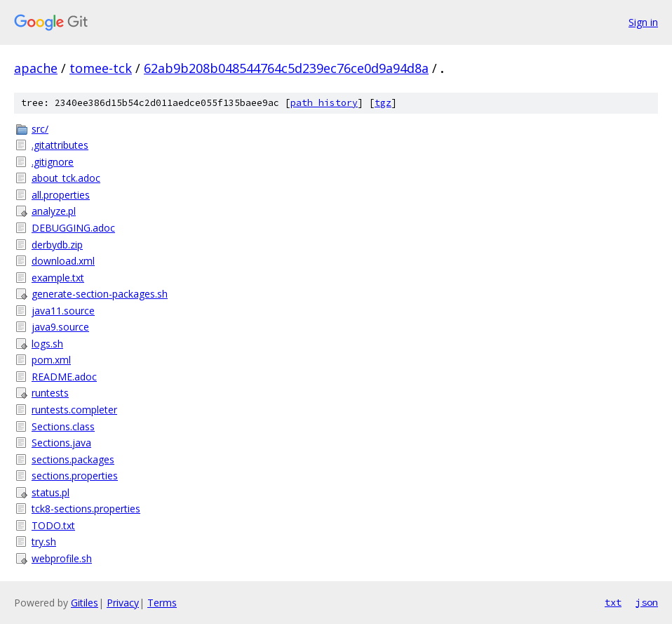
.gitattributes (60, 145)
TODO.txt (53, 525)
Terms (162, 603)
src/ (40, 129)
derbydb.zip (57, 245)
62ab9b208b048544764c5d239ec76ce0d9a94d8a (286, 68)
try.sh (44, 542)
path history (324, 103)
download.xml (63, 261)
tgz (383, 103)
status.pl (51, 492)
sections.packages (73, 459)
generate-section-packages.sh (100, 294)
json (647, 602)
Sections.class (63, 426)
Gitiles (85, 603)
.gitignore (53, 162)
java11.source (63, 311)
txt (613, 602)
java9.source (60, 327)
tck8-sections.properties (86, 509)
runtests (50, 393)
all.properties (61, 195)
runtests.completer (74, 410)
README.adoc (64, 377)
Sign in (643, 22)
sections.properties (75, 476)
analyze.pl (54, 211)
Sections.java (61, 443)
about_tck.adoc (66, 178)
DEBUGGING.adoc (73, 228)
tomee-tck (101, 68)
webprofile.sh (62, 558)
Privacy (123, 603)
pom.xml (51, 360)
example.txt (58, 278)
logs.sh (47, 344)
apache (36, 68)
